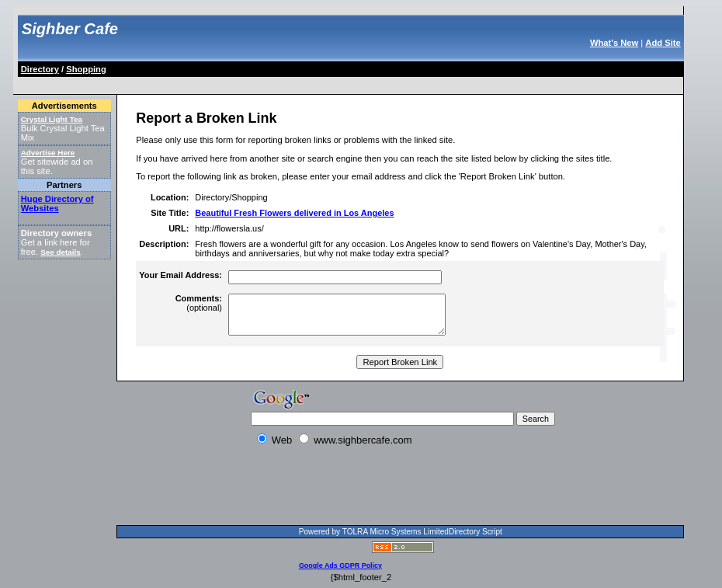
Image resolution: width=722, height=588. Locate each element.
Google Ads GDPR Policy (340, 565)
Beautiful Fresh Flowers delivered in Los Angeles (294, 213)
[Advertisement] (302, 83)
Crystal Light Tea (52, 119)
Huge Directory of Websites (57, 204)
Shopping (86, 69)
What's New (614, 43)
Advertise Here (48, 153)
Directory (40, 69)
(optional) (199, 303)
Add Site (663, 43)
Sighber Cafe (70, 29)
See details (60, 252)
